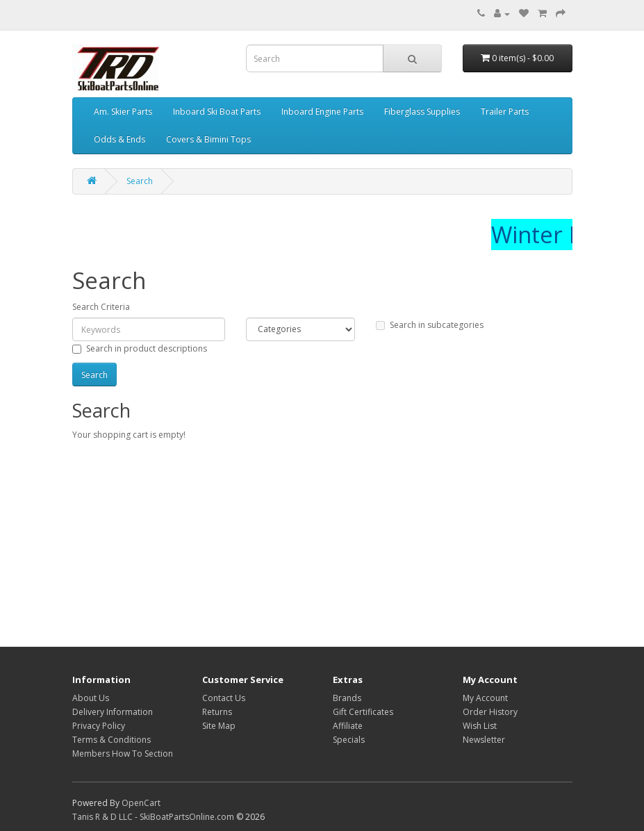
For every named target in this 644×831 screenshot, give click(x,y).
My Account (485, 698)
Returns (217, 712)
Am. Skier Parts (123, 112)
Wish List (480, 726)
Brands (347, 698)
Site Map (219, 726)
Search (140, 181)
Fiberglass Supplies (422, 112)
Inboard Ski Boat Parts (217, 112)
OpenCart (141, 803)
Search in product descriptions (140, 348)
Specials (349, 740)
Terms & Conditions (112, 740)
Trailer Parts (505, 112)
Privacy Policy (99, 726)
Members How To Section (123, 754)
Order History (490, 712)
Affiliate (348, 726)
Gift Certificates (363, 712)
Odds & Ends (119, 139)
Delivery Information (113, 712)
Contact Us (224, 698)
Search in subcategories (430, 325)
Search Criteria (101, 307)
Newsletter (484, 740)
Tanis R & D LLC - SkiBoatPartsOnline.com (153, 817)
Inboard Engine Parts (322, 112)
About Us (91, 698)
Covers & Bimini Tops (208, 139)
